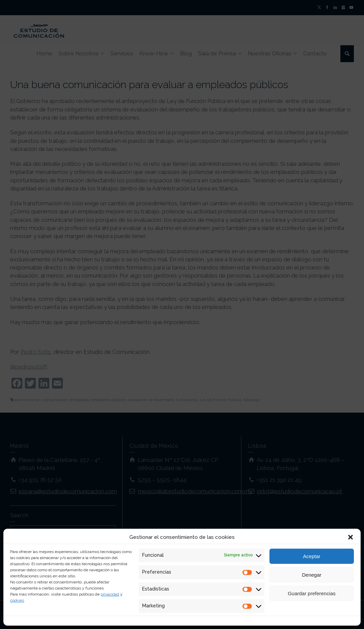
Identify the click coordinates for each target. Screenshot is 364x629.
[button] (350, 537)
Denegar (312, 575)
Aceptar (312, 556)
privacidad (110, 594)
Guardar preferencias (312, 593)
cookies (17, 600)
